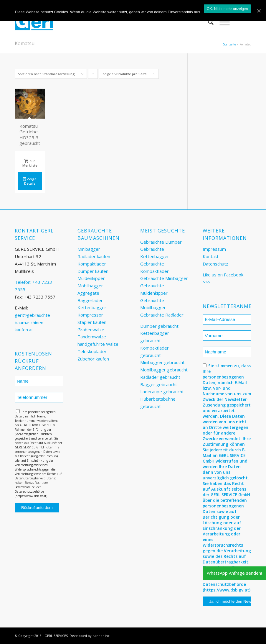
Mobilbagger (90, 286)
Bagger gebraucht (159, 384)
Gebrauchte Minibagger (164, 278)
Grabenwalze (91, 330)
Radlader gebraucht (160, 377)
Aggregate (88, 293)
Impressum (214, 249)
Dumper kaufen (93, 271)
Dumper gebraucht (159, 326)
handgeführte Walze (98, 344)
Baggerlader (90, 300)
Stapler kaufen (92, 322)
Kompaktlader (92, 264)
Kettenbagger (92, 307)
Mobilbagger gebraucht (164, 370)
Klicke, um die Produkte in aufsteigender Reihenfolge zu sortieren (93, 75)
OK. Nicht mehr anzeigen (228, 9)
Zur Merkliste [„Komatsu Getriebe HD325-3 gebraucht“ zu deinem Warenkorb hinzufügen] (30, 163)
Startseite (229, 44)
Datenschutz (215, 264)
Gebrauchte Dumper (161, 242)
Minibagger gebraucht (162, 362)
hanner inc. (101, 636)
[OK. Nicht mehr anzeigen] (259, 11)
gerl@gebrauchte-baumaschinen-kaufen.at (33, 322)
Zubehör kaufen (93, 359)
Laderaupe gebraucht (162, 391)
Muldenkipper (91, 278)
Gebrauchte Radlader (162, 315)
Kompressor (90, 315)
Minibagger (89, 249)
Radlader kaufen (94, 256)
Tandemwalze (92, 337)
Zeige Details (30, 181)
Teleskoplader (92, 351)
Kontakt (211, 256)
